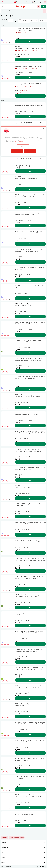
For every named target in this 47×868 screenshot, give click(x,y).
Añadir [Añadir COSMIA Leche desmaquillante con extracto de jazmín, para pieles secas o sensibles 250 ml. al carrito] (30, 244)
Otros (23, 862)
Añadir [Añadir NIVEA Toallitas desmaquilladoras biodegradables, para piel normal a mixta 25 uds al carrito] (30, 226)
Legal (23, 853)
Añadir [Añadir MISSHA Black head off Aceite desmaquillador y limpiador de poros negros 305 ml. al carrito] (30, 96)
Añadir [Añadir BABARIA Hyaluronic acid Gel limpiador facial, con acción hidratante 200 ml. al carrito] (30, 353)
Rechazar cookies (17, 151)
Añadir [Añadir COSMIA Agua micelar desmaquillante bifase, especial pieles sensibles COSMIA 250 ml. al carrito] (30, 480)
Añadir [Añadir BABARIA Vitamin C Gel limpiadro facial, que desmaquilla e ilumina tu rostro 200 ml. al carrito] (30, 607)
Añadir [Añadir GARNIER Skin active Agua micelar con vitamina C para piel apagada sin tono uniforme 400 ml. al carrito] (30, 371)
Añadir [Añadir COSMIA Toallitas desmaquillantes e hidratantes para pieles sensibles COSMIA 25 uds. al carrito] (30, 41)
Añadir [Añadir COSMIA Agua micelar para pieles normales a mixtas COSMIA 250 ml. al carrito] (30, 280)
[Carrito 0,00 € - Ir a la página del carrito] (44, 6)
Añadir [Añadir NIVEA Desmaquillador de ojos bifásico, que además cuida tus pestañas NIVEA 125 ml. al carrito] (30, 207)
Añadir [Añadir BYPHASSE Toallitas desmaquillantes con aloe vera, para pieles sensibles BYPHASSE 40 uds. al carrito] (30, 426)
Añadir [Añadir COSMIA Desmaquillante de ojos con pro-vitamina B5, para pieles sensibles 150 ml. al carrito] (30, 535)
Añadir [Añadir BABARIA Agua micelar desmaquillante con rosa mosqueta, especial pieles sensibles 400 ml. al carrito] (30, 662)
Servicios (23, 857)
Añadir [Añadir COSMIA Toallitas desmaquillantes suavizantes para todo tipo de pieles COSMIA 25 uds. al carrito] (30, 389)
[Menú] (3, 6)
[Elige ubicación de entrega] (38, 6)
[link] (17, 838)
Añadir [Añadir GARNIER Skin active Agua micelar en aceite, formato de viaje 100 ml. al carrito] (30, 716)
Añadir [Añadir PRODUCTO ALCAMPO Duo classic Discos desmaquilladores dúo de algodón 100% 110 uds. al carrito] (30, 117)
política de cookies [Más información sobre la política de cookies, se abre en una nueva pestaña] (19, 141)
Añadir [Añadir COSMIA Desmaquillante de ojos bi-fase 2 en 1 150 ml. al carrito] (30, 298)
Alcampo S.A (23, 843)
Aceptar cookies (30, 151)
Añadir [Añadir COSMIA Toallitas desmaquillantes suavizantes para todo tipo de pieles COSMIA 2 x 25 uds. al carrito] (30, 335)
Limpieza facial (5, 16)
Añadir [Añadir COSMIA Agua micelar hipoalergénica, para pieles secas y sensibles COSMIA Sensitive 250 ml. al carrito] (30, 189)
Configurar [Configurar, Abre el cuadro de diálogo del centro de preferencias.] (23, 146)
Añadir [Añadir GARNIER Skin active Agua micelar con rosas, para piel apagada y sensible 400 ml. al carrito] (30, 316)
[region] (23, 141)
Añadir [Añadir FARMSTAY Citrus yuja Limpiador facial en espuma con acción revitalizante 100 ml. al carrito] (30, 825)
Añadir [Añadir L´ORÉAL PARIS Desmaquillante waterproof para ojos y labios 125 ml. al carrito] (30, 516)
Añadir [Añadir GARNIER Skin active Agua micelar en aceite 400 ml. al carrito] (30, 171)
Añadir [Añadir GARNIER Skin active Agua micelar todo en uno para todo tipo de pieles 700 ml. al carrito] (30, 753)
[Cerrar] (43, 129)
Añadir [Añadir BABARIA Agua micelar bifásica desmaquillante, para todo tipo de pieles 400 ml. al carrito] (30, 771)
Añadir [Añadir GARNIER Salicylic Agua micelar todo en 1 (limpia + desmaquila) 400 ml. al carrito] (30, 789)
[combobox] (22, 11)
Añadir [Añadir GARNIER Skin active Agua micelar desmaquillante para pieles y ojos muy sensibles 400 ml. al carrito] (30, 262)
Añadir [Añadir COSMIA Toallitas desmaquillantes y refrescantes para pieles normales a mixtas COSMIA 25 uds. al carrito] (30, 78)
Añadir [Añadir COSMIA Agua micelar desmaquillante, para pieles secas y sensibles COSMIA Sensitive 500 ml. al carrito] (30, 644)
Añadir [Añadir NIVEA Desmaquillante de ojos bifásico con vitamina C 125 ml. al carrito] (30, 626)
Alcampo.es (23, 848)
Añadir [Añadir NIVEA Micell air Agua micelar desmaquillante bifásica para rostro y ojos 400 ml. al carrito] (30, 498)
